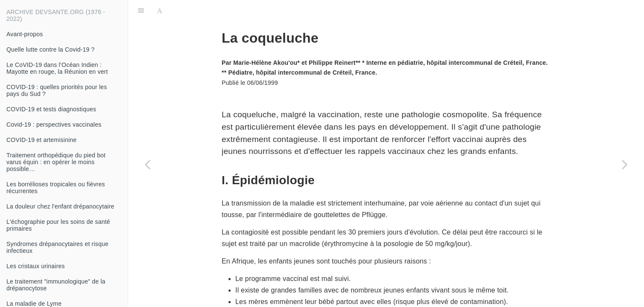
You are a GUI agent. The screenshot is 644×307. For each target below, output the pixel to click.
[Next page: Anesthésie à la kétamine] (625, 164)
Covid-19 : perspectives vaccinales (54, 125)
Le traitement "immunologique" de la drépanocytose (56, 285)
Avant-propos (25, 34)
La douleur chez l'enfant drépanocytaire (60, 206)
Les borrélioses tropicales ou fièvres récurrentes (56, 188)
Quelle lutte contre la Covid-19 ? (51, 49)
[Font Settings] (160, 11)
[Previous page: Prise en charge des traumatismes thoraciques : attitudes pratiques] (147, 164)
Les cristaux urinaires (36, 266)
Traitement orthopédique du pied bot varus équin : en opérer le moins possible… (56, 162)
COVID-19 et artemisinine (41, 140)
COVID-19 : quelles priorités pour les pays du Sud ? (57, 90)
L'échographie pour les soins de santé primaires (58, 225)
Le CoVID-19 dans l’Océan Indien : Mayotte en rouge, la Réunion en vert (57, 68)
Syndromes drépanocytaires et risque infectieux (57, 247)
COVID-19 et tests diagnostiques (51, 109)
